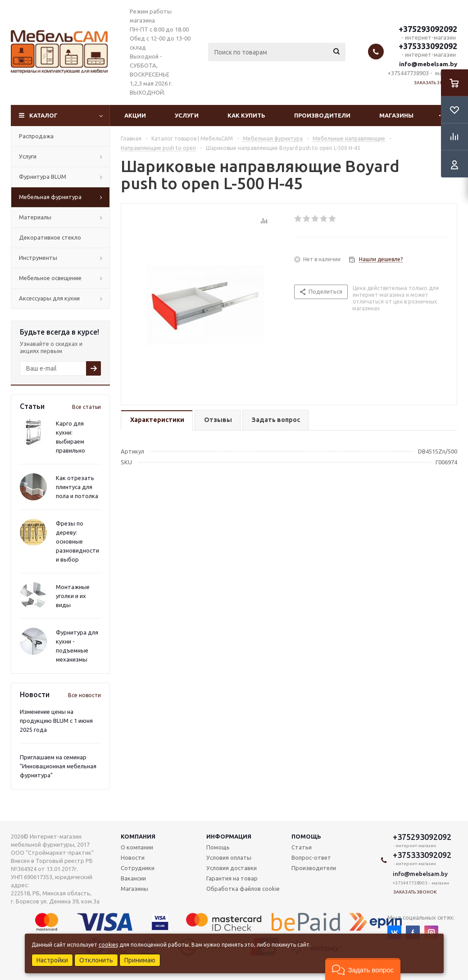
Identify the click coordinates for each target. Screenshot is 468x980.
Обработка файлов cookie (243, 889)
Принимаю (140, 960)
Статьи (302, 847)
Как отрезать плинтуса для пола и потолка (77, 487)
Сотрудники (138, 868)
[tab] (157, 420)
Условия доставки (232, 868)
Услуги (187, 115)
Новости (133, 857)
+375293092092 (428, 29)
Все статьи (86, 407)
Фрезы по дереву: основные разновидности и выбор (77, 541)
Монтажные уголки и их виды (73, 596)
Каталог (43, 115)
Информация (229, 836)
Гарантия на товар (232, 878)
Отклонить (96, 960)
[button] (363, 969)
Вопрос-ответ (311, 857)
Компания (138, 836)
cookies (108, 945)
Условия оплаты (229, 857)
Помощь (306, 836)
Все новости (84, 695)
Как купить (246, 115)
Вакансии (133, 878)
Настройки (52, 960)
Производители (322, 115)
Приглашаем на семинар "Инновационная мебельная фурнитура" (58, 766)
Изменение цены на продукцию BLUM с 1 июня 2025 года (56, 721)
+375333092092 (428, 46)
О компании (137, 847)
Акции (135, 115)
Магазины (396, 115)
